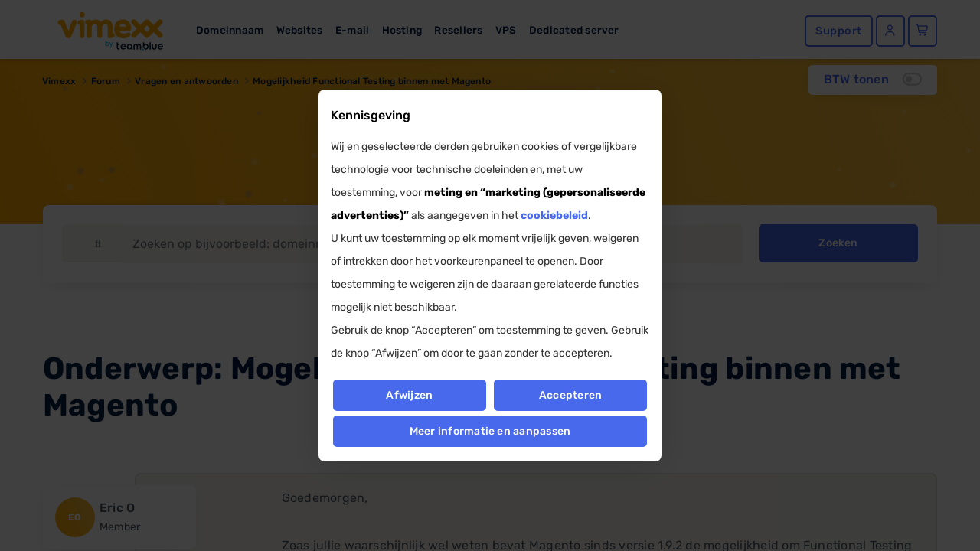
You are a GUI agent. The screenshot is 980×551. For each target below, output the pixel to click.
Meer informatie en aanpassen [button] (490, 431)
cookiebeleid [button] (554, 215)
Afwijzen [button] (409, 395)
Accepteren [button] (570, 395)
